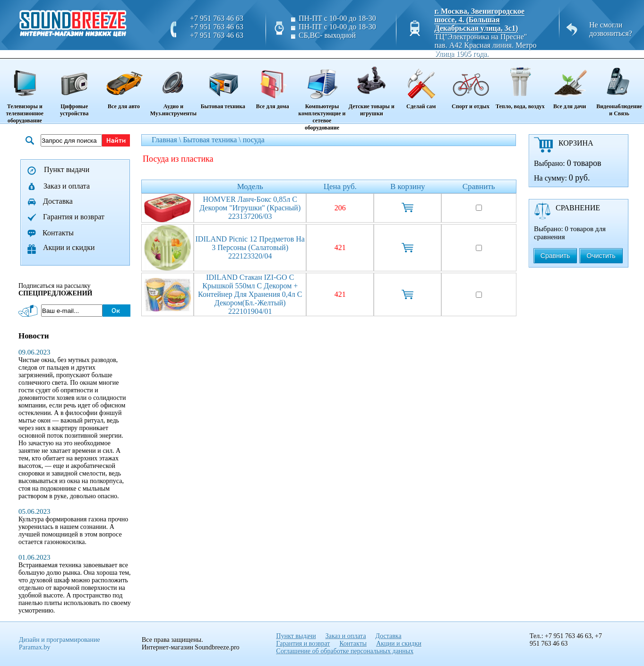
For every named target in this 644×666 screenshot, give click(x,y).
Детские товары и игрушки (372, 88)
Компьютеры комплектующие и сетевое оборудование (322, 95)
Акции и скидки (69, 247)
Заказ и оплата (67, 186)
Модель (250, 186)
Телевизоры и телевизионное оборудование (25, 92)
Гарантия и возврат (74, 217)
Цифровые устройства (74, 88)
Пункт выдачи (67, 169)
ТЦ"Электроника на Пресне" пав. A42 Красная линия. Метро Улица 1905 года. (485, 45)
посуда (254, 140)
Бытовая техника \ (213, 140)
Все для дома (272, 85)
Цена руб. (340, 186)
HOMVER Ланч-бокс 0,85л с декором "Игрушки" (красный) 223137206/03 (250, 208)
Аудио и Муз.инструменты (174, 88)
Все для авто (124, 85)
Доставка (58, 201)
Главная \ (167, 140)
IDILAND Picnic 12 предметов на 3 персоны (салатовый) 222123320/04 (250, 247)
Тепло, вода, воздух (520, 85)
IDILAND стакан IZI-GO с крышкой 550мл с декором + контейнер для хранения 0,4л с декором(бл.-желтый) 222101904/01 (250, 294)
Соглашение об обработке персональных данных (345, 651)
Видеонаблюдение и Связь (619, 88)
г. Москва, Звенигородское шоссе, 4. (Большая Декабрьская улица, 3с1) (479, 20)
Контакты (58, 233)
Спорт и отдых (471, 85)
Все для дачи (570, 85)
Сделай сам (421, 85)
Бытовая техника (223, 85)
